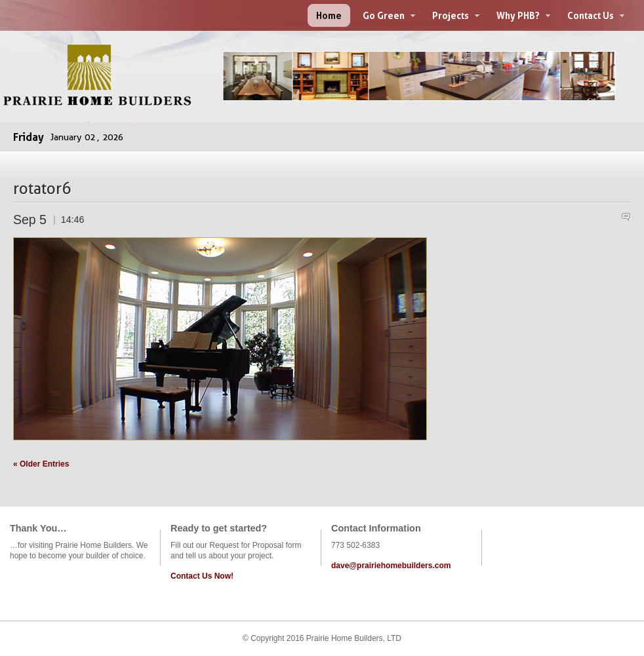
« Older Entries (41, 464)
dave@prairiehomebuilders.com (391, 566)
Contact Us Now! (202, 576)
